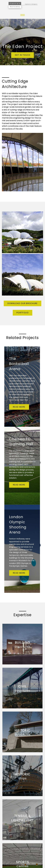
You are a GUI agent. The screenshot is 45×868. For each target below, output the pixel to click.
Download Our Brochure (22, 303)
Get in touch (23, 55)
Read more (19, 407)
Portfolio (22, 313)
